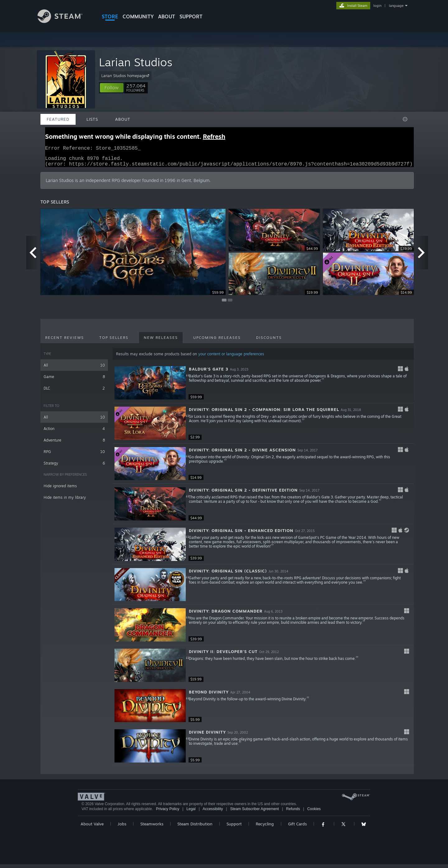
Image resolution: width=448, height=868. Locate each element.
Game (74, 380)
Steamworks (152, 828)
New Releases (161, 341)
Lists (92, 119)
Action (74, 432)
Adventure (74, 444)
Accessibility (213, 813)
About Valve (92, 828)
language (396, 6)
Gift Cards (297, 828)
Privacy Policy (168, 813)
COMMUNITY (138, 16)
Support (234, 828)
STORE (110, 16)
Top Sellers (114, 341)
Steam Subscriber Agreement (255, 813)
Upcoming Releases (217, 341)
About (167, 16)
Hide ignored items (60, 490)
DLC (74, 392)
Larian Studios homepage (126, 76)
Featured (58, 119)
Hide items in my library (65, 501)
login (377, 6)
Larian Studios (136, 62)
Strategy (74, 467)
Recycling (265, 828)
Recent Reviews (65, 341)
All (74, 369)
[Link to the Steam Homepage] (65, 21)
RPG (74, 455)
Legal (191, 813)
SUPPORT (191, 16)
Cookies (314, 813)
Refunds (293, 813)
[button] (112, 88)
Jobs (122, 828)
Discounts (269, 341)
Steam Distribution (195, 828)
